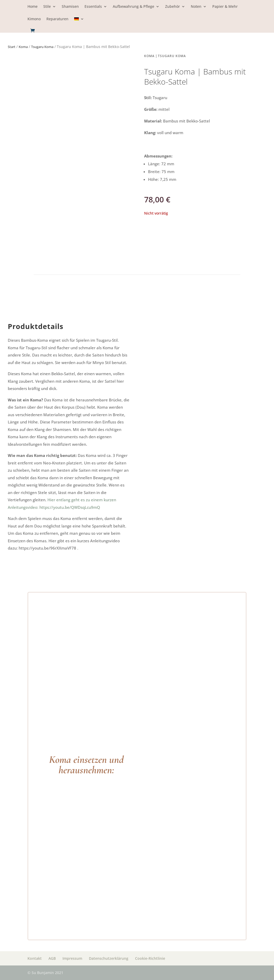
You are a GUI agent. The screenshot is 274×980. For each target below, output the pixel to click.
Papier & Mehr (225, 7)
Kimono (34, 19)
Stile (47, 7)
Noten (196, 7)
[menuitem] (79, 23)
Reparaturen (57, 19)
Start (12, 47)
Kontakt (35, 958)
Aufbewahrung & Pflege (134, 7)
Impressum (72, 958)
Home (33, 7)
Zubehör (173, 7)
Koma (23, 47)
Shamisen (70, 7)
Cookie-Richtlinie (150, 958)
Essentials (93, 7)
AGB (52, 958)
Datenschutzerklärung (109, 958)
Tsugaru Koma (42, 47)
